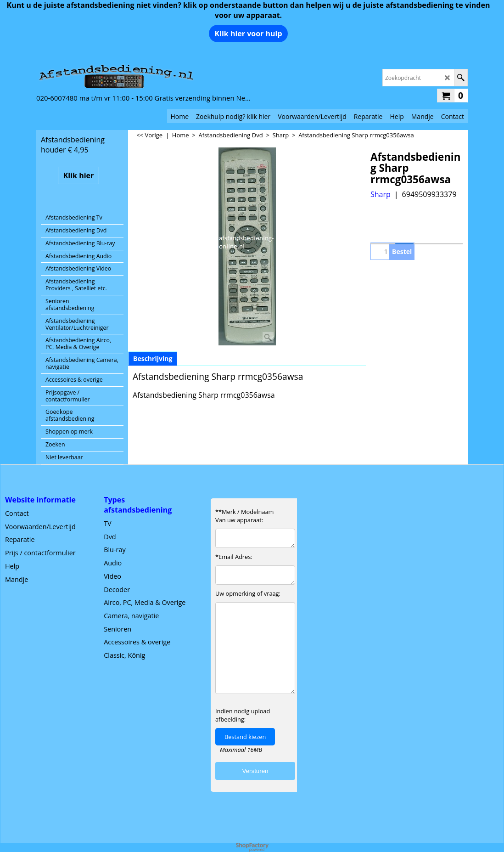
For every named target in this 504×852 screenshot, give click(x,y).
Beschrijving (153, 358)
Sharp (381, 194)
